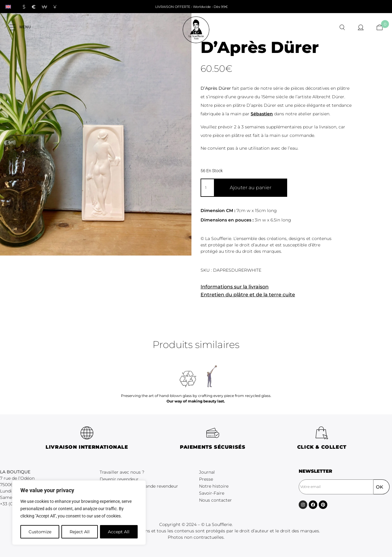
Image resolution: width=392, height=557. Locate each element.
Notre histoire (214, 486)
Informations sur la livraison (235, 287)
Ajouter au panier (251, 188)
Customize (40, 532)
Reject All (80, 532)
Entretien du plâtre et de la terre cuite (248, 295)
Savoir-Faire (212, 493)
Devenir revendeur (119, 479)
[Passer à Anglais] (8, 7)
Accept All (119, 532)
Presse (206, 479)
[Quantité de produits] (207, 188)
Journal (207, 472)
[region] (79, 513)
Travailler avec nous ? (122, 472)
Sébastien (262, 114)
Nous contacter (215, 500)
